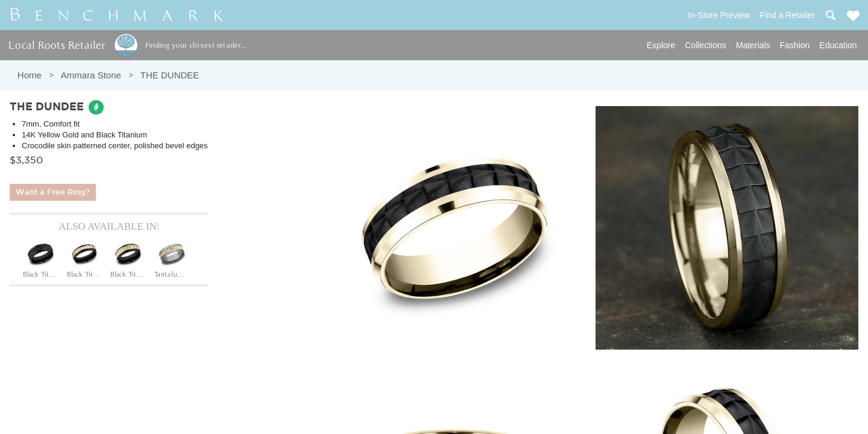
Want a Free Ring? (53, 193)
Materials (753, 45)
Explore (661, 45)
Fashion (795, 45)
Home (30, 75)
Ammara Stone (91, 75)
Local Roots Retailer (57, 45)
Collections (705, 45)
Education (838, 45)
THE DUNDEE (170, 75)
